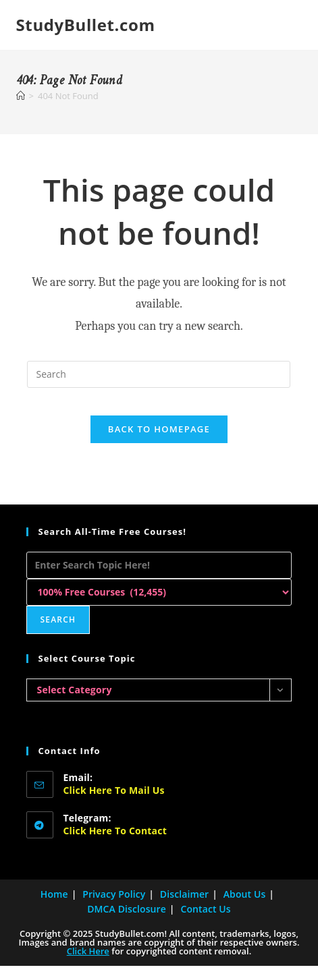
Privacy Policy (114, 908)
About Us (245, 908)
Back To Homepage (159, 429)
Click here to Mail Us (114, 804)
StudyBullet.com (86, 25)
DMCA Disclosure (127, 923)
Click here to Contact (115, 845)
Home (54, 908)
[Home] (21, 96)
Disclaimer (184, 908)
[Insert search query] (159, 374)
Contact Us (205, 923)
